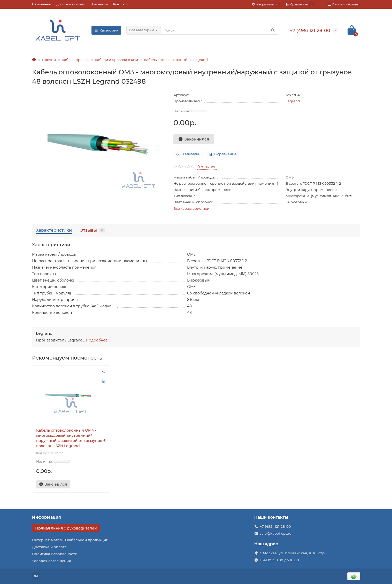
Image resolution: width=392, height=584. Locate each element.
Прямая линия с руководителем (66, 528)
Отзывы (92, 230)
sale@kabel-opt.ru (276, 533)
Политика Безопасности (55, 554)
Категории (106, 30)
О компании (42, 4)
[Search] (219, 30)
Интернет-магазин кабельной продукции (70, 540)
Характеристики (54, 230)
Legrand (201, 60)
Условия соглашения (51, 561)
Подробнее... (98, 340)
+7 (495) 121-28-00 (275, 526)
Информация (47, 517)
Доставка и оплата (71, 4)
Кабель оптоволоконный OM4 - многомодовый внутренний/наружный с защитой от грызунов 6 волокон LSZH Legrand (71, 438)
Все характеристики (191, 208)
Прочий (49, 60)
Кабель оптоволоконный (166, 60)
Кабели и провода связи (116, 60)
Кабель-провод (75, 60)
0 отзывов (207, 167)
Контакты (121, 4)
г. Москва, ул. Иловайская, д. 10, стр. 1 (294, 553)
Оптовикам (99, 4)
